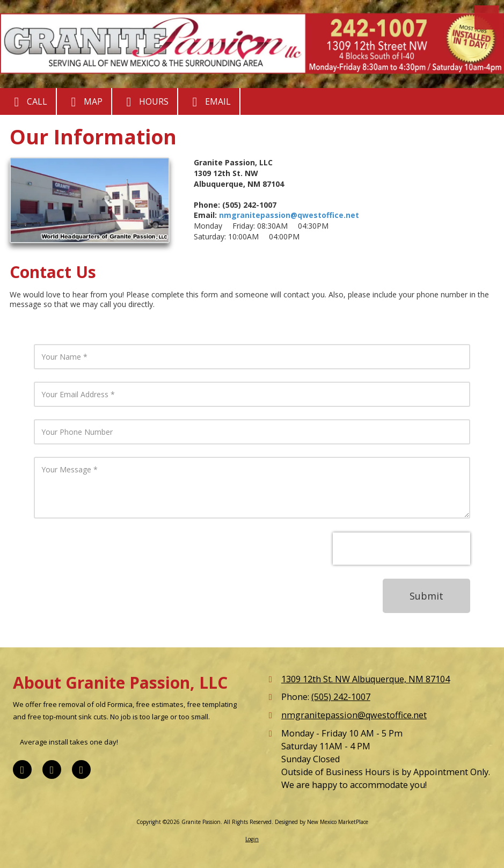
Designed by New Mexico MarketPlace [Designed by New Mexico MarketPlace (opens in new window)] (322, 822)
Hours (145, 102)
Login (252, 839)
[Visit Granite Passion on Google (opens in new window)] (52, 769)
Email (209, 102)
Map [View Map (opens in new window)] (84, 102)
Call (28, 102)
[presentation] (401, 549)
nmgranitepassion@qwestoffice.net (289, 215)
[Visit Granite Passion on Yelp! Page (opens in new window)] (81, 769)
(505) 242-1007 (341, 697)
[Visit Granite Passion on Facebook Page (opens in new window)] (22, 769)
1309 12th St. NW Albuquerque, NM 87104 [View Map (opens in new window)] (366, 679)
